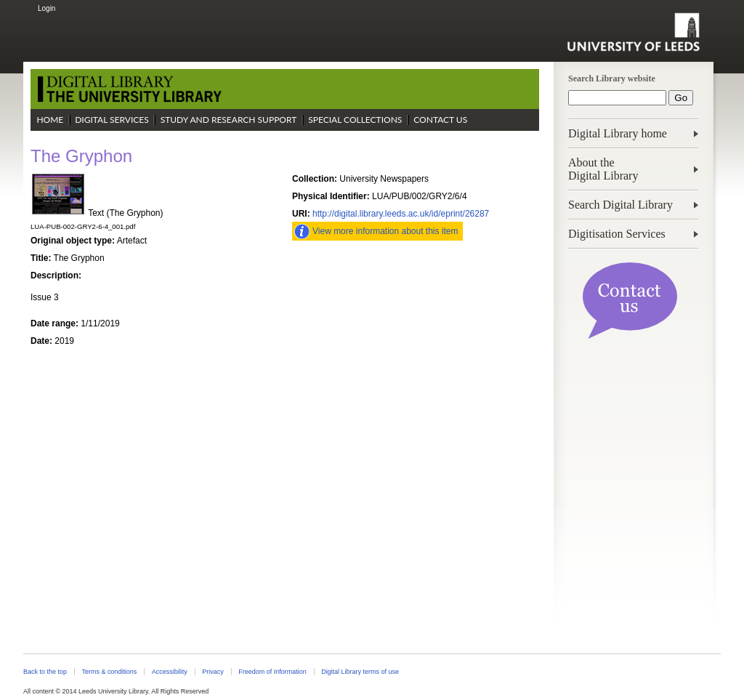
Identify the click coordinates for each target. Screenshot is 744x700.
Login (46, 8)
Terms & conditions (109, 672)
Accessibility (170, 672)
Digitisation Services (617, 234)
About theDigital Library (603, 169)
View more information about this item (385, 231)
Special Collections (355, 120)
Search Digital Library (620, 205)
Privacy (213, 672)
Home (50, 120)
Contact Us (440, 120)
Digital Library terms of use (360, 672)
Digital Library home (618, 133)
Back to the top (45, 672)
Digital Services (112, 120)
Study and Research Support (229, 120)
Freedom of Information (272, 672)
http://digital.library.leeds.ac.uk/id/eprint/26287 (401, 214)
